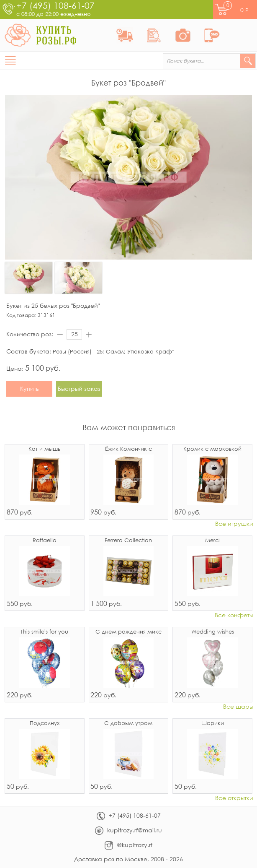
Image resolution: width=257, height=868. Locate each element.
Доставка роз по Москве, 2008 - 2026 (128, 859)
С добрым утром (128, 724)
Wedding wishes (213, 632)
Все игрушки (234, 524)
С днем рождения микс (128, 632)
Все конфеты (234, 615)
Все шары (238, 707)
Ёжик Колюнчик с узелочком (128, 450)
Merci (212, 541)
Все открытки (234, 798)
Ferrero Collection (128, 541)
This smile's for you (44, 632)
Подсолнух (45, 724)
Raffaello (45, 541)
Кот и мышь (44, 449)
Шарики (213, 724)
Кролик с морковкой (212, 449)
